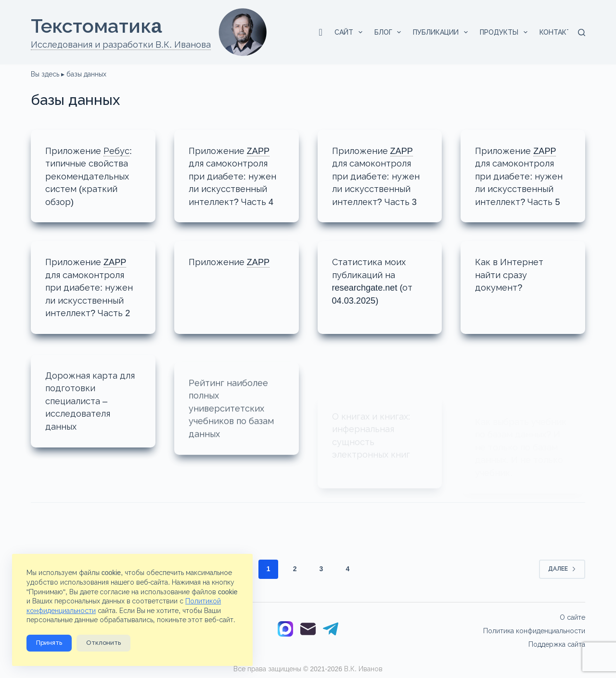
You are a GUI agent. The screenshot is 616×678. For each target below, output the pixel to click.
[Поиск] (582, 32)
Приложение (233, 261)
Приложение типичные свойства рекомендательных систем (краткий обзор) (93, 176)
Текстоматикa (96, 26)
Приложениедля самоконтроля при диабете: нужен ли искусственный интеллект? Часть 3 (380, 176)
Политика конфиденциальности (534, 631)
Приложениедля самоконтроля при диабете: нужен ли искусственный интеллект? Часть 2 (93, 286)
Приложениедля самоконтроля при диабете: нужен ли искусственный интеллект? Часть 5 (523, 176)
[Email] (308, 631)
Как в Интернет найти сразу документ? (512, 273)
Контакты (565, 32)
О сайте (572, 617)
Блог (390, 32)
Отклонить (103, 643)
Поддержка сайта (557, 644)
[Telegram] (331, 631)
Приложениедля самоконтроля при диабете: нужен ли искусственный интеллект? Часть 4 (237, 176)
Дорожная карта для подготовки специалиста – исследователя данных (84, 410)
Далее (562, 577)
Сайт (350, 32)
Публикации (442, 32)
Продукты (506, 32)
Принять (49, 643)
